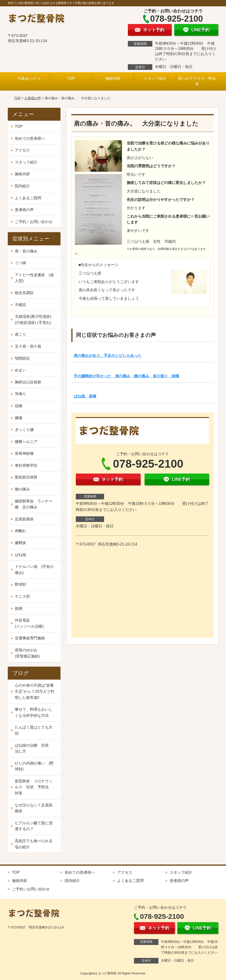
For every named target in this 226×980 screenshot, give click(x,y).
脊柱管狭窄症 (26, 465)
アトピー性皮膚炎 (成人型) (34, 278)
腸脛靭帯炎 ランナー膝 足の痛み (34, 504)
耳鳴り (20, 394)
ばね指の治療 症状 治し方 (34, 748)
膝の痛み (22, 489)
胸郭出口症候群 (28, 382)
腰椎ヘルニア (26, 442)
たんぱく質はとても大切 (34, 730)
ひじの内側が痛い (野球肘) (34, 766)
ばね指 (20, 555)
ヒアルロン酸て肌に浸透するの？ (34, 826)
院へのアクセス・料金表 (197, 81)
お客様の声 (33, 98)
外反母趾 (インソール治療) (36, 623)
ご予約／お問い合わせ (34, 222)
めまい (20, 370)
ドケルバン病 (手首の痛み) (34, 570)
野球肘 (20, 584)
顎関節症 (22, 358)
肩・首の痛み (26, 251)
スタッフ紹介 (155, 78)
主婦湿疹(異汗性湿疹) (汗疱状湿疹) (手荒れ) (33, 320)
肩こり (20, 334)
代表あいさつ (29, 78)
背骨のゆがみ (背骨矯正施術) (36, 653)
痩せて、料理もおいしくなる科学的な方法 (34, 712)
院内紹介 (22, 186)
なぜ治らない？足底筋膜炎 (34, 808)
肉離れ (20, 531)
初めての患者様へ (30, 138)
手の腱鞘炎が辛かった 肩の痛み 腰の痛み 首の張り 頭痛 (126, 376)
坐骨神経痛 (24, 453)
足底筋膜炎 (24, 519)
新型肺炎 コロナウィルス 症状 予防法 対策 (34, 787)
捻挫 (19, 608)
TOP (71, 78)
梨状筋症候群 (26, 477)
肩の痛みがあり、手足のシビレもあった (108, 356)
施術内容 (113, 78)
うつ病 (20, 263)
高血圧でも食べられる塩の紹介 (34, 844)
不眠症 (20, 305)
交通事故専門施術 (30, 638)
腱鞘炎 (20, 543)
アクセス (22, 150)
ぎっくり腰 (24, 430)
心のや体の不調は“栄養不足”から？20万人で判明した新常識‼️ (34, 691)
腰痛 (19, 418)
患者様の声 (24, 210)
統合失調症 (24, 293)
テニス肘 (22, 596)
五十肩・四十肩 (28, 346)
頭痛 (19, 406)
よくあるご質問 (28, 198)
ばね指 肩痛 (85, 396)
